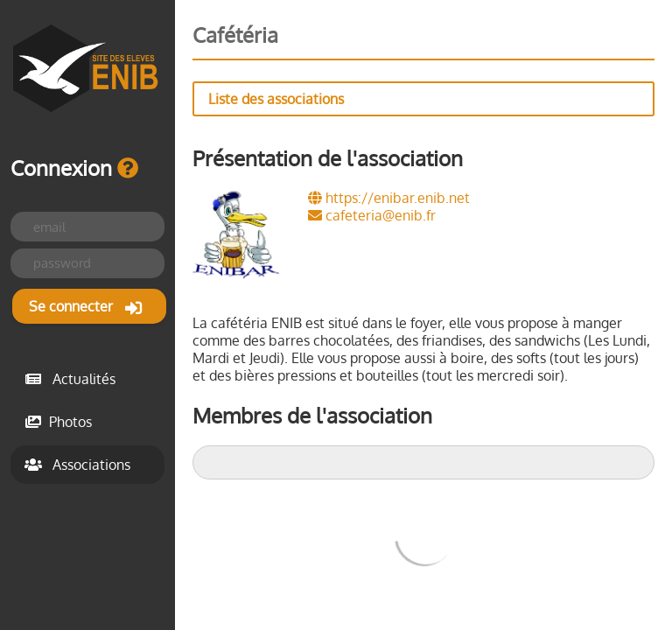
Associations (77, 465)
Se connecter (85, 307)
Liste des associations (276, 99)
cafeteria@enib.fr (372, 215)
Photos (58, 422)
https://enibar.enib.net (389, 198)
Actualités (70, 379)
